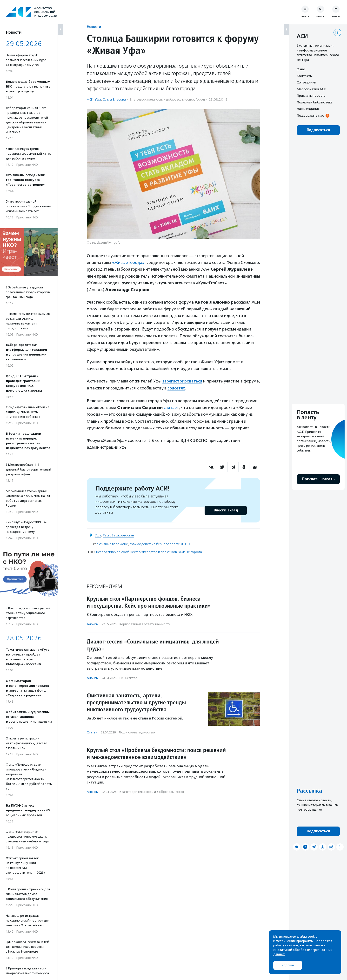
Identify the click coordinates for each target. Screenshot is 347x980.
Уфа (98, 535)
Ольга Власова (114, 99)
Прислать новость (311, 95)
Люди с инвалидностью (137, 732)
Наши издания (308, 109)
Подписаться (318, 130)
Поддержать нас (310, 115)
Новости (94, 27)
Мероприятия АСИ (312, 89)
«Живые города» (128, 262)
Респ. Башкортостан (118, 535)
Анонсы (93, 623)
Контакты (305, 76)
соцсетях (194, 388)
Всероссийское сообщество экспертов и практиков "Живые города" (150, 551)
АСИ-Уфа (94, 99)
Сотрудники (306, 82)
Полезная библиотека (315, 102)
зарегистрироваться (183, 381)
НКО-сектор (129, 677)
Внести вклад (226, 510)
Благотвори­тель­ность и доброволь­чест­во (162, 99)
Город (200, 99)
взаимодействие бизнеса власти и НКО (160, 543)
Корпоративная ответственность (145, 623)
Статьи (92, 732)
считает (171, 407)
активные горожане (112, 543)
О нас (301, 69)
